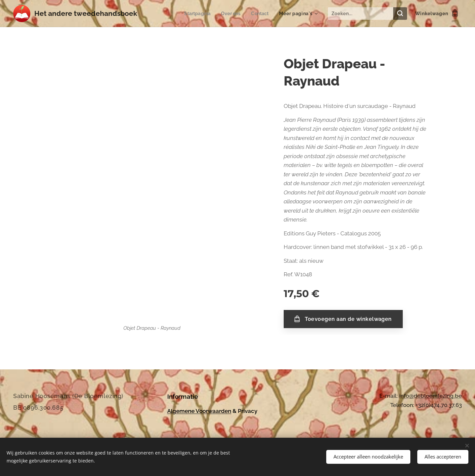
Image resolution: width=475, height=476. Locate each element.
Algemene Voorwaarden (199, 411)
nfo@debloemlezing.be (431, 396)
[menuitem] (195, 14)
